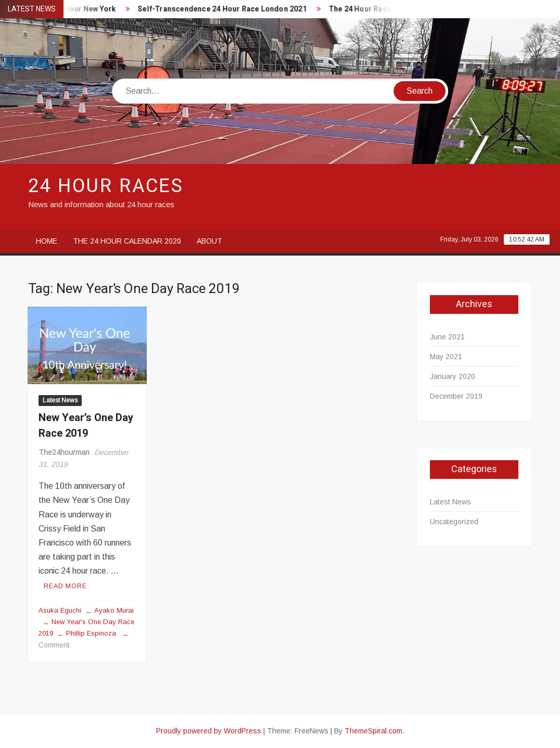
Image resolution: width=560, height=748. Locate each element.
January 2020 (453, 376)
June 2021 (447, 337)
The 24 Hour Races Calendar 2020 (390, 9)
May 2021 (446, 357)
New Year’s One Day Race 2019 (86, 426)
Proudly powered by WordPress (209, 731)
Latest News (60, 400)
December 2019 (456, 396)
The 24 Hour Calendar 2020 (127, 241)
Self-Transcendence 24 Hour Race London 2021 (225, 9)
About (209, 241)
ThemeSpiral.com (373, 731)
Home (47, 241)
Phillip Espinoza (91, 633)
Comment (54, 645)
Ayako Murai (114, 610)
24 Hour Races (106, 186)
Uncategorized (454, 522)
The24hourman (64, 452)
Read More (65, 586)
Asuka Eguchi (60, 610)
